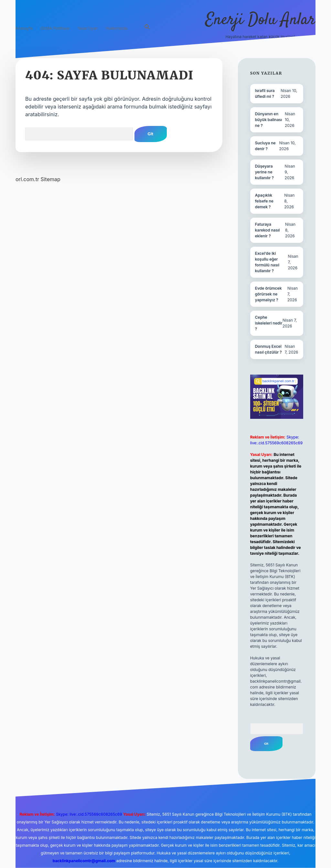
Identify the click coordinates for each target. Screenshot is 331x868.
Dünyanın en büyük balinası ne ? (269, 120)
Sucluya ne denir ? (265, 146)
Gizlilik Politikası (55, 28)
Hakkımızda (117, 28)
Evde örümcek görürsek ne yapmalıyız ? (268, 294)
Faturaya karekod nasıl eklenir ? (267, 230)
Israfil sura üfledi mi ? (265, 93)
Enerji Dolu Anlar (260, 20)
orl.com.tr (27, 179)
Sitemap (50, 179)
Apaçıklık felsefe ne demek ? (264, 201)
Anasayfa (24, 28)
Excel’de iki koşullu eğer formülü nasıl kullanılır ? (267, 262)
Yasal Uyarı (88, 28)
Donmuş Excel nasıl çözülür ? (268, 349)
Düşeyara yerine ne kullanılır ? (264, 172)
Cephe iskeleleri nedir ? (269, 323)
